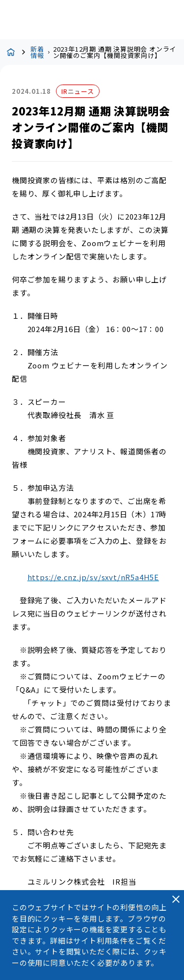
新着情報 (37, 52)
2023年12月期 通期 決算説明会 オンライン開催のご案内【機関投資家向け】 (115, 52)
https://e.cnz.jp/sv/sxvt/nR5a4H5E (93, 577)
